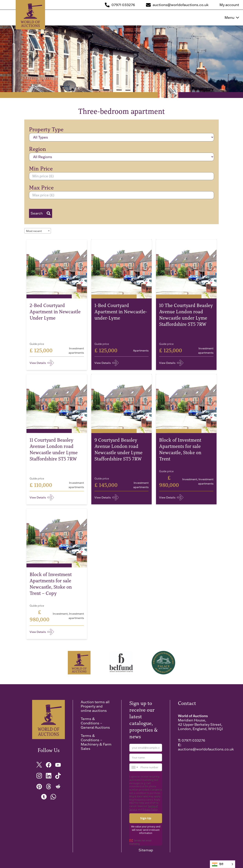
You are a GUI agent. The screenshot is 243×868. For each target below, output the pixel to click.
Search (41, 213)
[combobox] (38, 231)
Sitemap (146, 850)
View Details (42, 363)
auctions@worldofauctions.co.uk (206, 749)
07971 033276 (193, 740)
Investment (190, 479)
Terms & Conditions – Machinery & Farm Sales (96, 742)
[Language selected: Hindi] (223, 864)
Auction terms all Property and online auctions (95, 706)
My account (229, 5)
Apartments (141, 351)
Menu (232, 18)
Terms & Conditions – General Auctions (95, 723)
